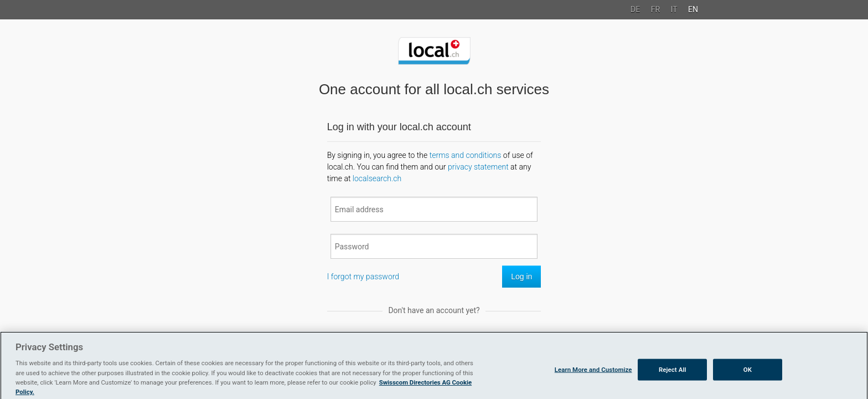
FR (655, 9)
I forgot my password (363, 277)
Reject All (673, 371)
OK (748, 371)
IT (674, 9)
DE (635, 9)
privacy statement (478, 167)
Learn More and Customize (593, 371)
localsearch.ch (377, 178)
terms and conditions (466, 155)
